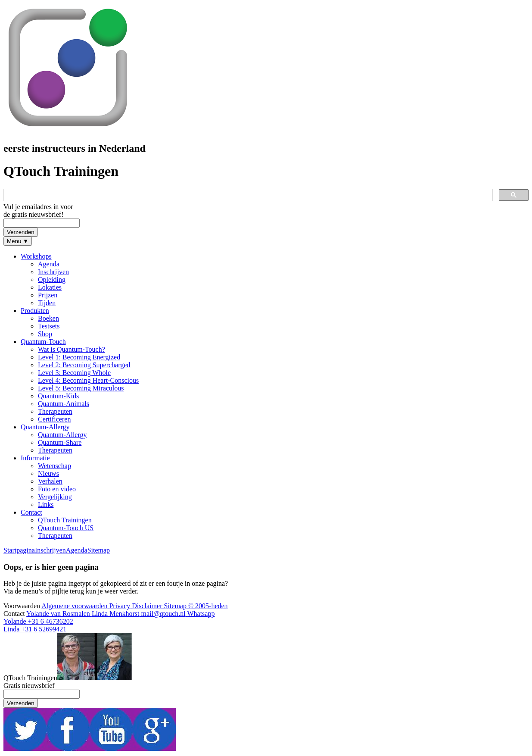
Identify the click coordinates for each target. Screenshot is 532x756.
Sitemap (99, 550)
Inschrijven (50, 550)
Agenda (77, 550)
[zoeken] (247, 195)
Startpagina (19, 550)
